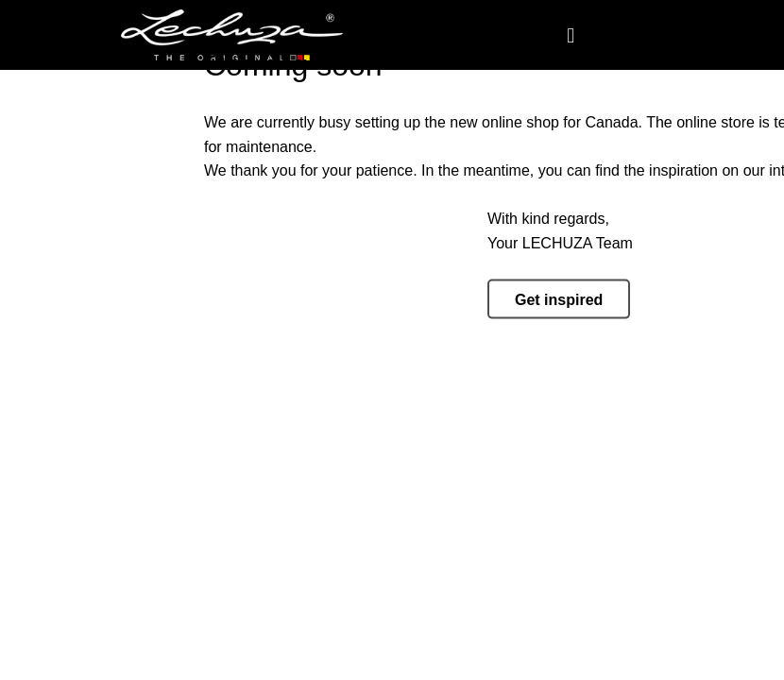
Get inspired (559, 300)
